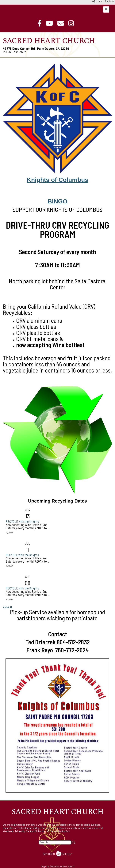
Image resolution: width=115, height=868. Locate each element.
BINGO (57, 201)
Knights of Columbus (58, 180)
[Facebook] (41, 23)
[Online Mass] (51, 23)
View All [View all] (8, 607)
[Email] (63, 23)
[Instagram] (73, 23)
